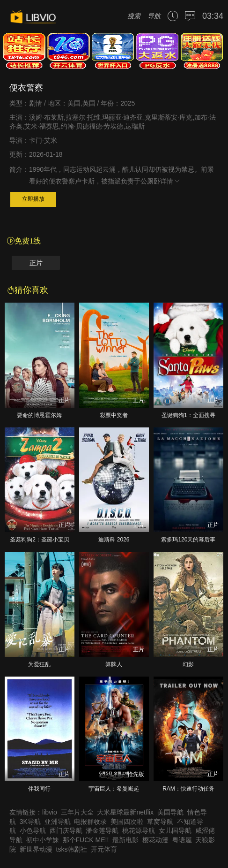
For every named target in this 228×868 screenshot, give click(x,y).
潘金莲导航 (102, 830)
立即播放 (33, 199)
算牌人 (114, 664)
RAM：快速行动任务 (188, 789)
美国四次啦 (127, 822)
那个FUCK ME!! (86, 840)
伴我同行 (39, 789)
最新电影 (125, 840)
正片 (36, 263)
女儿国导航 (175, 830)
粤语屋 (182, 840)
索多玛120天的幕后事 (188, 540)
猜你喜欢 (28, 290)
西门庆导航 (66, 830)
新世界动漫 (36, 849)
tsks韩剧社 (72, 849)
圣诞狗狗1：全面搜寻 (188, 415)
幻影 (188, 664)
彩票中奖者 (114, 415)
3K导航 (30, 822)
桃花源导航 (139, 830)
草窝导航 (160, 822)
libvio (50, 812)
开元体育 (104, 849)
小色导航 (33, 830)
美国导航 (170, 812)
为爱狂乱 (39, 664)
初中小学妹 (43, 840)
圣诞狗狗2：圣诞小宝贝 (40, 540)
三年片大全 (77, 812)
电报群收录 (90, 822)
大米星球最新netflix (125, 812)
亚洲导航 (58, 822)
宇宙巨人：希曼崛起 (114, 789)
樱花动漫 (155, 840)
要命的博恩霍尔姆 (39, 415)
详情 (170, 181)
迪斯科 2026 (114, 540)
